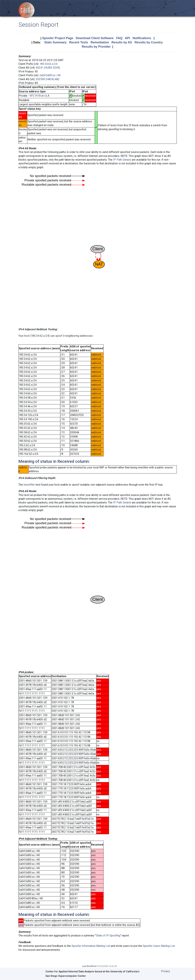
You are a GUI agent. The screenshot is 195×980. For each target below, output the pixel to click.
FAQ (119, 38)
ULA (47, 96)
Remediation (100, 42)
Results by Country (149, 42)
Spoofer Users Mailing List (159, 946)
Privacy (166, 971)
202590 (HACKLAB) (48, 79)
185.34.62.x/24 (48, 64)
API (127, 38)
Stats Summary (55, 42)
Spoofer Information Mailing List (91, 946)
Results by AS (122, 42)
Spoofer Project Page (58, 38)
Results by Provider (96, 47)
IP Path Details (122, 160)
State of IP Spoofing (108, 936)
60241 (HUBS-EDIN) (48, 68)
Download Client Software (95, 38)
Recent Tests (79, 42)
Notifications (142, 38)
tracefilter (29, 485)
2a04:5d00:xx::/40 (50, 75)
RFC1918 (35, 96)
